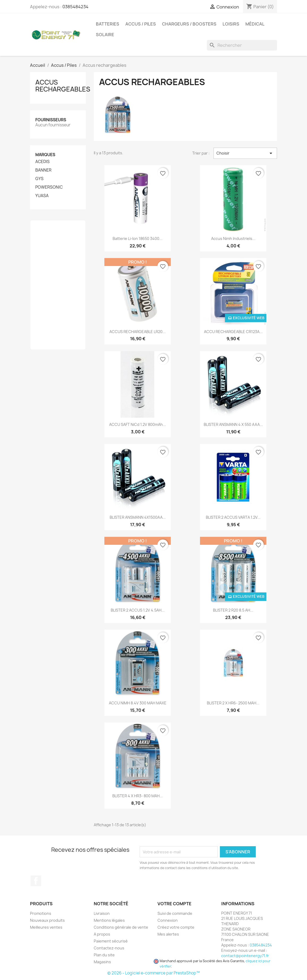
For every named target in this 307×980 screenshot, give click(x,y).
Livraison (102, 913)
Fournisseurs (51, 120)
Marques (45, 155)
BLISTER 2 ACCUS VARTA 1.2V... (233, 517)
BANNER (43, 170)
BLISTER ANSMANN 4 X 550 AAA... (233, 424)
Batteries (108, 24)
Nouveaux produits (47, 920)
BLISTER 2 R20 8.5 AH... (233, 610)
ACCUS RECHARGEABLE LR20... (138, 332)
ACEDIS (42, 162)
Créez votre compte (176, 927)
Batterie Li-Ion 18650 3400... (138, 238)
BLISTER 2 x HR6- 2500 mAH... (233, 703)
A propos (102, 934)
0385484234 (75, 7)
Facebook (36, 881)
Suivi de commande (175, 913)
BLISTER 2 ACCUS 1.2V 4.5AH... (138, 610)
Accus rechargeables (63, 86)
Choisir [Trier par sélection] (245, 153)
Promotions (41, 913)
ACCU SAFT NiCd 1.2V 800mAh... (138, 424)
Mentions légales (109, 920)
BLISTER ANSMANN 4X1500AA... (138, 517)
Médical (255, 24)
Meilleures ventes (46, 927)
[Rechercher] (242, 45)
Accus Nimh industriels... (233, 238)
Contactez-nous (109, 948)
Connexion (168, 920)
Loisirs (231, 24)
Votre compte (174, 904)
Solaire (105, 35)
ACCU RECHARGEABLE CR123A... (233, 332)
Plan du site (104, 955)
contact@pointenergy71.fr (245, 956)
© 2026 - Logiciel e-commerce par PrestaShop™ (154, 973)
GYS (39, 179)
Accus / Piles (141, 24)
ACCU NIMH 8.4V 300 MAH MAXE (138, 703)
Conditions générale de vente (121, 927)
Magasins (102, 962)
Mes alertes (168, 934)
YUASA (42, 196)
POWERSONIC (49, 187)
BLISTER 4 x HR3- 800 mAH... (138, 796)
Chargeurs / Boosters (189, 24)
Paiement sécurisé (111, 941)
